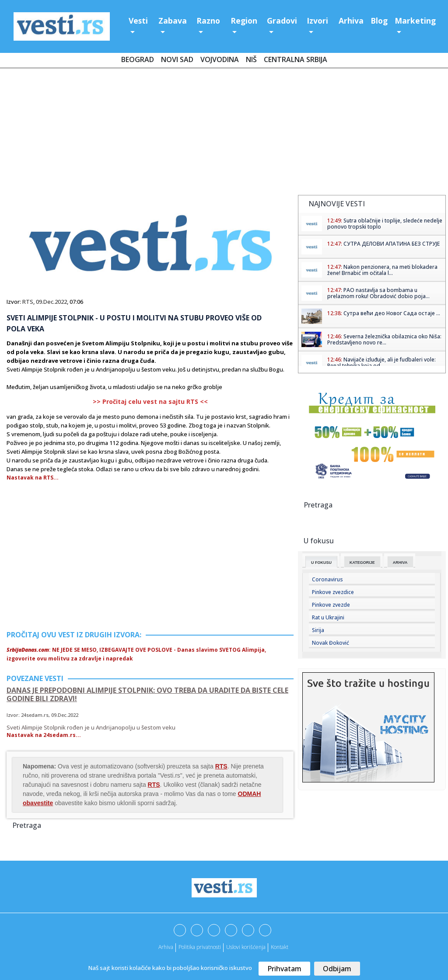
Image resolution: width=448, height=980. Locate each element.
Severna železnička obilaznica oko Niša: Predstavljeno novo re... (384, 339)
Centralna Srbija (296, 59)
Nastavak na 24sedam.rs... (44, 735)
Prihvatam (284, 969)
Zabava (173, 21)
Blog (379, 21)
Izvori (317, 21)
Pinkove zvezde (331, 605)
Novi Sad (177, 59)
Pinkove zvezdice (333, 592)
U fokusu (321, 563)
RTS (28, 302)
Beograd (138, 59)
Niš (251, 59)
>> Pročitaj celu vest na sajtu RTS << (150, 401)
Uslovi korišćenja (246, 947)
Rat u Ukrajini (328, 617)
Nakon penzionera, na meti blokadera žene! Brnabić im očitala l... (382, 270)
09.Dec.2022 (51, 302)
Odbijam (337, 969)
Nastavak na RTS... (33, 478)
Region (244, 21)
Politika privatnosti (200, 947)
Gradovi (282, 21)
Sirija (318, 630)
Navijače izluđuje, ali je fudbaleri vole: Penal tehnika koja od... (381, 363)
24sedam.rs (35, 715)
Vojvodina (220, 59)
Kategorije (362, 563)
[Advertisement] (224, 133)
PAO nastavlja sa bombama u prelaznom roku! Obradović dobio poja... (378, 293)
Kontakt (280, 947)
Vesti (138, 21)
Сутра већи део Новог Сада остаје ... (392, 313)
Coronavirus (327, 579)
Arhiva (351, 21)
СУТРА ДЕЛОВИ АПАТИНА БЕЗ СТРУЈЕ (392, 244)
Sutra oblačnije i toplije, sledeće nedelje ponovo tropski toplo (385, 224)
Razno (208, 21)
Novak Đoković (331, 643)
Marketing (415, 21)
